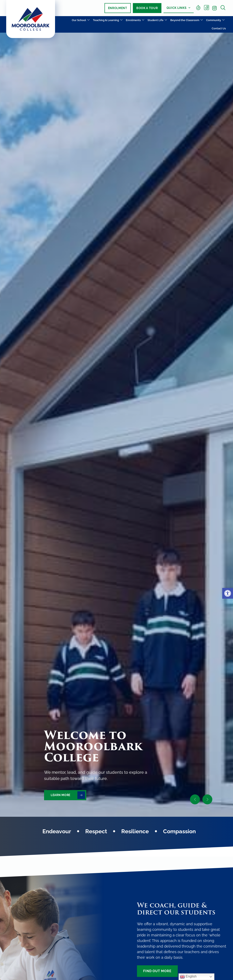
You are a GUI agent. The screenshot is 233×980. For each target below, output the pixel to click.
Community (215, 20)
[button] (228, 593)
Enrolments (135, 20)
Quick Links (179, 8)
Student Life (157, 20)
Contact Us (219, 28)
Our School (81, 20)
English (188, 977)
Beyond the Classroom (187, 20)
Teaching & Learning (108, 20)
